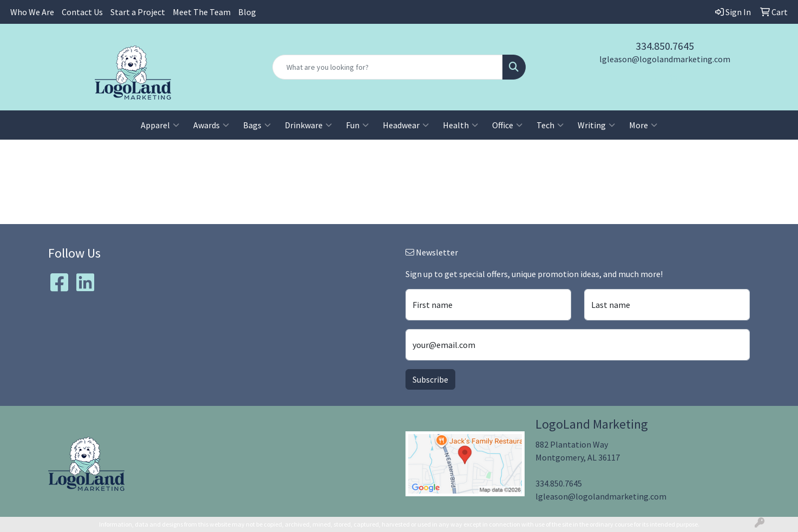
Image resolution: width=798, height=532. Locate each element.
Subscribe (430, 379)
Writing (596, 125)
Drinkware (308, 125)
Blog (247, 12)
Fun (357, 125)
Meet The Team (202, 12)
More (643, 125)
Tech (550, 125)
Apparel (160, 125)
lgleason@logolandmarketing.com (665, 59)
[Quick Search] (387, 67)
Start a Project (138, 12)
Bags (257, 125)
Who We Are (32, 12)
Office (507, 125)
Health (460, 125)
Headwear (406, 125)
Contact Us (82, 12)
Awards (211, 125)
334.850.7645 (665, 46)
